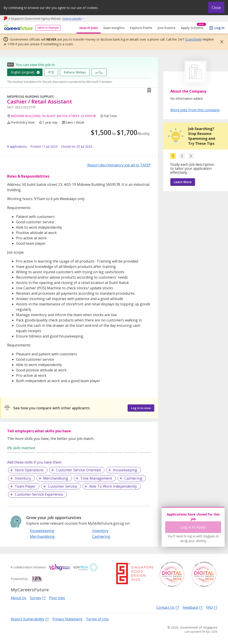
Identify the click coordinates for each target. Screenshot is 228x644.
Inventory (23, 478)
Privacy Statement (67, 619)
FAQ (212, 607)
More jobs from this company (195, 110)
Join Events (167, 28)
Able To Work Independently (113, 486)
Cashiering (133, 478)
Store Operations (29, 470)
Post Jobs (57, 598)
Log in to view (141, 408)
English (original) (23, 72)
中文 (51, 72)
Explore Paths (141, 28)
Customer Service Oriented (78, 470)
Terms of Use (97, 619)
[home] (18, 28)
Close (216, 8)
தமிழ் (99, 72)
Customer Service (62, 486)
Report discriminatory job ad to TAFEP (119, 165)
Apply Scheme (193, 28)
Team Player (25, 486)
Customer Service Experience (39, 494)
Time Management (96, 478)
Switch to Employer (48, 28)
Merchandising (56, 478)
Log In (219, 28)
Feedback (193, 607)
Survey (38, 598)
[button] (220, 42)
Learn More (183, 182)
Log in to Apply (193, 527)
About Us (18, 598)
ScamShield (193, 39)
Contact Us (168, 607)
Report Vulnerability (30, 619)
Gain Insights (114, 28)
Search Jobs (89, 28)
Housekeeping (125, 470)
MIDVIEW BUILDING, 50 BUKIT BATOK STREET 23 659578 (53, 116)
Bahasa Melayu (75, 72)
